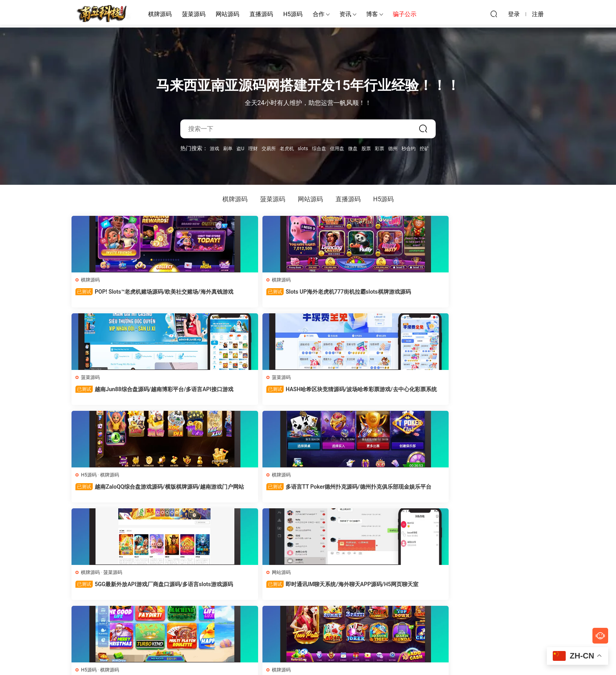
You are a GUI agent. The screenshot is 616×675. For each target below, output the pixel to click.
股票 (366, 148)
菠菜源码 (194, 14)
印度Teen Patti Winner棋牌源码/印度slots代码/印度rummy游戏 (498, 393)
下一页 (327, 617)
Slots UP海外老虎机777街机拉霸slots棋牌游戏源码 (210, 295)
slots (303, 148)
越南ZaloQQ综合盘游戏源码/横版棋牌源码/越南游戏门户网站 (499, 296)
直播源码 (261, 14)
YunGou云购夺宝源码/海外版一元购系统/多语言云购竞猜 (498, 588)
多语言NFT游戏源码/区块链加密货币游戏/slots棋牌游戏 (212, 588)
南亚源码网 (102, 14)
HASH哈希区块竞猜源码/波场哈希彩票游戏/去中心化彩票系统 (403, 296)
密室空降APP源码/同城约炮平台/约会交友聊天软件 (213, 490)
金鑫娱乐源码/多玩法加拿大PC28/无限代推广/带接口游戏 (306, 491)
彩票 (379, 148)
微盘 (353, 148)
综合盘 (319, 148)
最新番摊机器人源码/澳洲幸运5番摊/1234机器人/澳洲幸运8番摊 (403, 588)
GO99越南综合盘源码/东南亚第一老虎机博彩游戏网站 (307, 588)
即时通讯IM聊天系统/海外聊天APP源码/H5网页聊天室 (306, 393)
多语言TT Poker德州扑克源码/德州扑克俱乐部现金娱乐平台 (116, 393)
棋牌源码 (160, 14)
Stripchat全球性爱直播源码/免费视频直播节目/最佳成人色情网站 (403, 491)
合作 (319, 14)
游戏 (214, 148)
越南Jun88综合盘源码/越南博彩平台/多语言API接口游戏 (308, 295)
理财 (253, 148)
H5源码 (293, 14)
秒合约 (409, 148)
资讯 (345, 14)
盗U (240, 148)
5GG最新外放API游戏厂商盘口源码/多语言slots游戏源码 (212, 393)
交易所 (269, 148)
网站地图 (356, 656)
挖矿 (424, 148)
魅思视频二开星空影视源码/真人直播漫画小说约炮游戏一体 (498, 491)
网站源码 (227, 14)
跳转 (367, 617)
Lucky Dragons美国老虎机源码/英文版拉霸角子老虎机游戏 (116, 588)
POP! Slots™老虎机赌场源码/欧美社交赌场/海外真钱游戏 (117, 295)
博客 (372, 14)
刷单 (228, 148)
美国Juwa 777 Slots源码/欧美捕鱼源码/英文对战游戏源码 (403, 393)
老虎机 (287, 148)
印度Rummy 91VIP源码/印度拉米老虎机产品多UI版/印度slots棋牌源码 (117, 491)
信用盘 (337, 148)
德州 (393, 148)
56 (306, 617)
